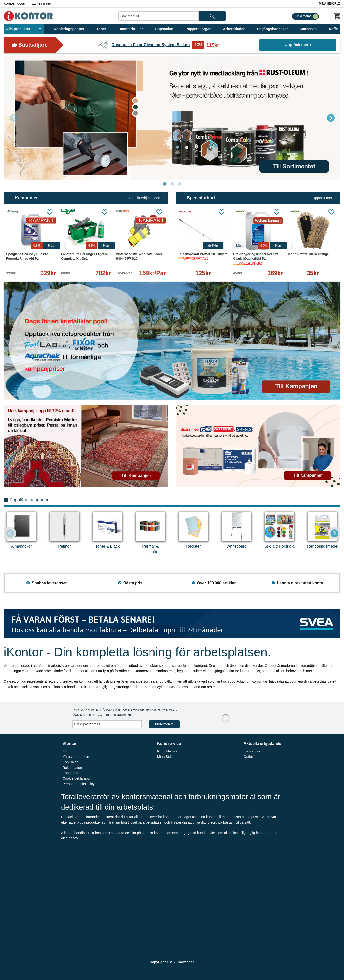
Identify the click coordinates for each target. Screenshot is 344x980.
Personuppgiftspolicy (78, 784)
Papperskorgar (198, 29)
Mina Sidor (330, 3)
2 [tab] (172, 184)
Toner (101, 29)
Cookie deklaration (77, 778)
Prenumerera (164, 724)
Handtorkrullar (131, 29)
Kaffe (333, 29)
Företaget (70, 751)
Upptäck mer (298, 45)
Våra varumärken (76, 757)
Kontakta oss (14, 4)
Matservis (308, 29)
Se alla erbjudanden (147, 198)
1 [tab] (165, 184)
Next (330, 118)
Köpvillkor (70, 762)
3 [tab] (179, 184)
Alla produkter (24, 29)
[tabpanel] (172, 118)
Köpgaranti (71, 773)
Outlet (248, 757)
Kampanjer (252, 751)
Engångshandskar (272, 29)
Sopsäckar (164, 29)
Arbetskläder (234, 29)
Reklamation (72, 768)
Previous (14, 118)
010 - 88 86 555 (41, 4)
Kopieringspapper (69, 29)
